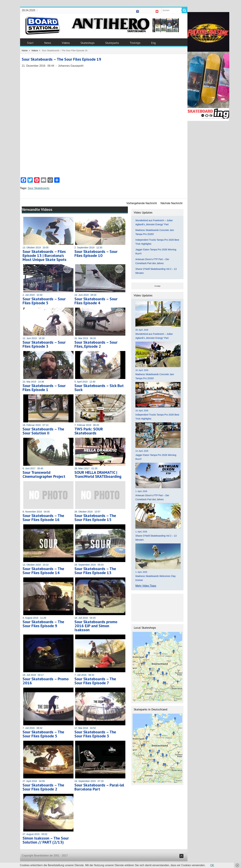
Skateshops (88, 43)
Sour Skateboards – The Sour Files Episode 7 (95, 681)
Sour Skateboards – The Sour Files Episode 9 (43, 624)
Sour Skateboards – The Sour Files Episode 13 (95, 571)
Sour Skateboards (38, 188)
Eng (153, 43)
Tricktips (135, 43)
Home (25, 50)
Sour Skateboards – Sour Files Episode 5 (44, 301)
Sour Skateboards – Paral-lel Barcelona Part (99, 787)
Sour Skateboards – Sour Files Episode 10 (96, 253)
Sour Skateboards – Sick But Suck (99, 388)
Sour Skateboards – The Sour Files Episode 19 (62, 59)
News (48, 43)
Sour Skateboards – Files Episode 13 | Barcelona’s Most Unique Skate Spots (45, 255)
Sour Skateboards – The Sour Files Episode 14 (43, 571)
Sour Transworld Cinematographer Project (44, 474)
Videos (66, 43)
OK (212, 865)
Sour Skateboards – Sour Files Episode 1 (44, 388)
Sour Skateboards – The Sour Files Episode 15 (95, 518)
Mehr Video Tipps (146, 586)
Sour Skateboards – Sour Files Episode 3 (44, 344)
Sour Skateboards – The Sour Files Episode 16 (43, 518)
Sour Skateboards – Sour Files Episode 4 (96, 301)
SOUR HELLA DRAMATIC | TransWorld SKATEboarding (98, 474)
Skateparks (112, 43)
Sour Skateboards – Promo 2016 (46, 681)
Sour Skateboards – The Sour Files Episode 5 (43, 734)
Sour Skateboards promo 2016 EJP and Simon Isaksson (96, 626)
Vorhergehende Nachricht (142, 203)
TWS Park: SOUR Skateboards (89, 431)
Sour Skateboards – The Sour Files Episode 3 (95, 734)
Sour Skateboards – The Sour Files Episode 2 (43, 787)
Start (30, 43)
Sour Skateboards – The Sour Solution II (43, 431)
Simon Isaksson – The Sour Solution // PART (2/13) (46, 840)
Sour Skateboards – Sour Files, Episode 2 (96, 344)
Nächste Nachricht (171, 203)
